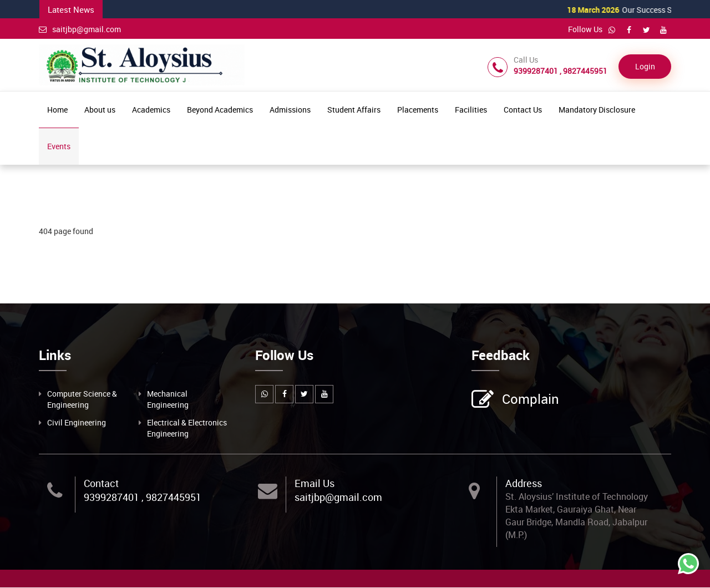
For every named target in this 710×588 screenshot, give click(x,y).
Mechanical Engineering (168, 400)
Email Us (315, 484)
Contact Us (523, 111)
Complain (529, 401)
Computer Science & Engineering (82, 400)
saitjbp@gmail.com (80, 29)
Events (59, 147)
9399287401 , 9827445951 (143, 498)
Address (524, 484)
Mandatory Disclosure (597, 111)
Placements (418, 111)
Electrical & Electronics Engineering (187, 429)
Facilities (471, 111)
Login (645, 67)
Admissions (290, 111)
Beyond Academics (220, 111)
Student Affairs (354, 111)
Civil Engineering (77, 423)
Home (57, 111)
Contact (101, 484)
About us (100, 111)
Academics (151, 111)
